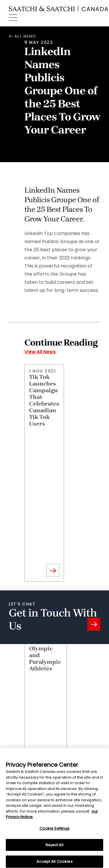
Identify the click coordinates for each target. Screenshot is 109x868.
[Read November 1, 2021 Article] (44, 473)
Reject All (54, 848)
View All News (40, 352)
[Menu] (13, 18)
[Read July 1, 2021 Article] (46, 705)
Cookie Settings (55, 832)
